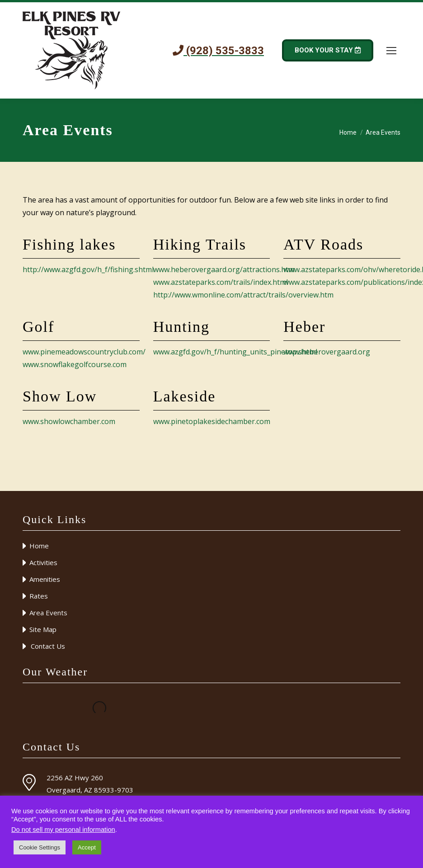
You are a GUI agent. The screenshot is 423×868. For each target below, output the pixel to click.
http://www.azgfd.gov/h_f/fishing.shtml (88, 269)
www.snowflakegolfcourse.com (75, 364)
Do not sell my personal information (63, 830)
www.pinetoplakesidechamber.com (212, 421)
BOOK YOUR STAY (328, 50)
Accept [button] (87, 847)
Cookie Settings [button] (40, 847)
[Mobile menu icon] (391, 51)
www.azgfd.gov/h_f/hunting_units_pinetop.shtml (235, 352)
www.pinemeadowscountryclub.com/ (84, 352)
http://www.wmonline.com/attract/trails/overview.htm (243, 295)
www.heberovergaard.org (327, 352)
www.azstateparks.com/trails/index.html (221, 282)
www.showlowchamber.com (69, 421)
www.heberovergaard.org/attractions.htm (224, 269)
